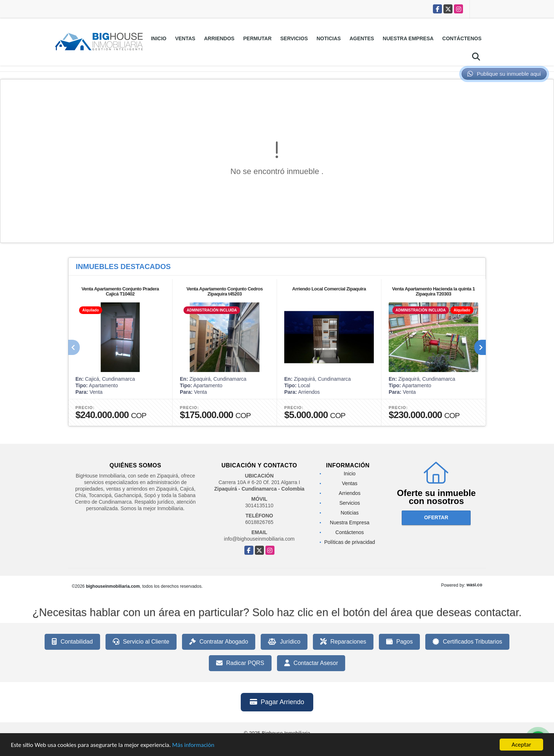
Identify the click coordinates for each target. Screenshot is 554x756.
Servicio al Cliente (141, 642)
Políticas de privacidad (350, 542)
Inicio (159, 38)
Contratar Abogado (219, 642)
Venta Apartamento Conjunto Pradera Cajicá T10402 (120, 291)
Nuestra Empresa (408, 38)
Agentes (362, 38)
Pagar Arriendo (277, 702)
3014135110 (259, 505)
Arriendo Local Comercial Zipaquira (329, 289)
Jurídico (284, 642)
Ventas (185, 38)
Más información (193, 746)
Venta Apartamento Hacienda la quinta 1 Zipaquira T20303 (433, 291)
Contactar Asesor (311, 663)
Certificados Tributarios (467, 642)
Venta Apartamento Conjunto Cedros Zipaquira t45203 (225, 291)
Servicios (294, 38)
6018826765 (259, 522)
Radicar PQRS (240, 663)
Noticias (329, 38)
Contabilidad (72, 642)
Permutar (257, 38)
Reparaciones (343, 642)
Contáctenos (462, 38)
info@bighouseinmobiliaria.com (259, 539)
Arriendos (219, 38)
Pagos (399, 642)
